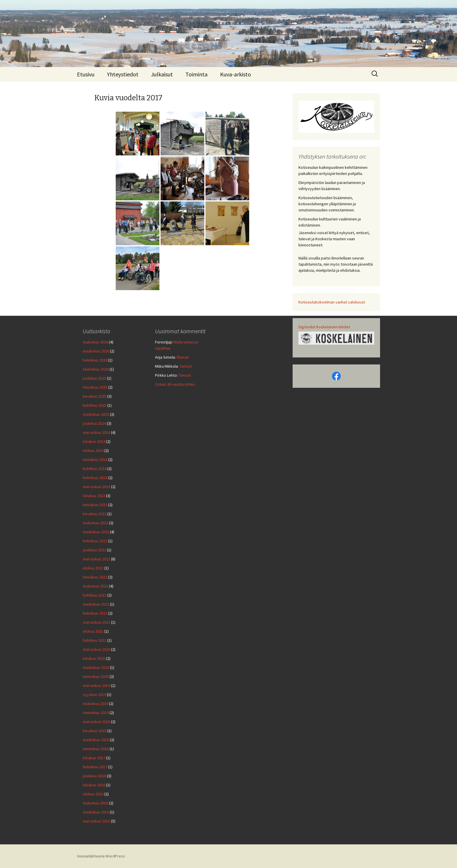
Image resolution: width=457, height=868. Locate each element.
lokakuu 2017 (94, 758)
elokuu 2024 (93, 450)
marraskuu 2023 (96, 487)
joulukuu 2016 (94, 776)
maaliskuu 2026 (96, 351)
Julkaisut (162, 74)
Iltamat (183, 357)
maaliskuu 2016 (96, 812)
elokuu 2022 (93, 568)
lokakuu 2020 (94, 658)
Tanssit (186, 366)
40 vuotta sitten (181, 384)
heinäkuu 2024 (95, 460)
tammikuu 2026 (96, 369)
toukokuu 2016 (95, 803)
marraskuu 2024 (96, 432)
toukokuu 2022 (95, 586)
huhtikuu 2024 (95, 469)
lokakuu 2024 (94, 441)
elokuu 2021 (93, 631)
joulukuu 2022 (94, 550)
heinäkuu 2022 (95, 577)
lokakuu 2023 (94, 496)
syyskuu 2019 (94, 695)
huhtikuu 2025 (95, 405)
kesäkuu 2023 (95, 514)
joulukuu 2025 (94, 378)
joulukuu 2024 (94, 423)
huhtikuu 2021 (95, 640)
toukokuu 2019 (95, 704)
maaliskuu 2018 (96, 740)
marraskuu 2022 (96, 559)
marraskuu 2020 (96, 649)
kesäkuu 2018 (95, 731)
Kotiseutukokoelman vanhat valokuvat (332, 302)
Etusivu (86, 74)
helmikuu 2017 (95, 767)
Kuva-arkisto (235, 74)
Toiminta (196, 74)
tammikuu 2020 (96, 676)
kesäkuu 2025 (95, 396)
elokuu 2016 (93, 794)
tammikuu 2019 (96, 713)
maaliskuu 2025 (96, 414)
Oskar (160, 384)
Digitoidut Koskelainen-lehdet (324, 327)
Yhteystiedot (123, 74)
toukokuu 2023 (95, 523)
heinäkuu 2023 (95, 505)
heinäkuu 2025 (95, 387)
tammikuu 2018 (96, 749)
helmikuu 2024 (95, 478)
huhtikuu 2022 (95, 595)
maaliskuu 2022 (96, 604)
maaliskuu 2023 (96, 532)
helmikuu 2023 (95, 541)
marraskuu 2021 (96, 622)
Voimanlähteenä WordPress (101, 856)
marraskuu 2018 (96, 722)
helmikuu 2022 (95, 613)
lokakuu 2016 (94, 785)
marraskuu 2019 (96, 685)
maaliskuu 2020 (96, 667)
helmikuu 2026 (95, 360)
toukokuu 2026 (95, 342)
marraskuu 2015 (96, 821)
